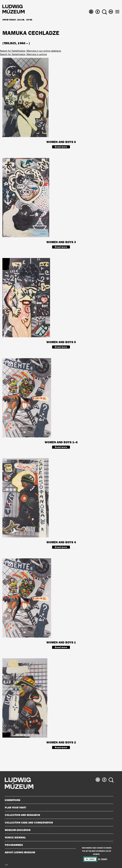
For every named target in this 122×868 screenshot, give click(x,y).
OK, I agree (90, 859)
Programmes (14, 845)
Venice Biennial (58, 837)
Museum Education (58, 830)
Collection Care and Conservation (58, 823)
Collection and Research (58, 815)
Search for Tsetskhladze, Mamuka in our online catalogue (30, 51)
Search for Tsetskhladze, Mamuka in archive (23, 54)
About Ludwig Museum (58, 852)
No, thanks (102, 859)
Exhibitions (13, 800)
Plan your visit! (58, 807)
